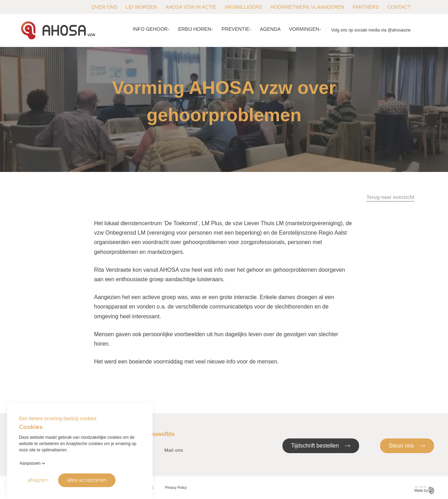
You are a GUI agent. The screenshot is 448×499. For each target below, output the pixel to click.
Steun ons (407, 445)
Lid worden (141, 7)
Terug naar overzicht (390, 197)
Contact (399, 7)
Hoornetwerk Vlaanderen (307, 7)
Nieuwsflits (160, 434)
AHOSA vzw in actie (191, 7)
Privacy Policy (176, 488)
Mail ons (174, 450)
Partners (366, 7)
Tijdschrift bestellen (321, 445)
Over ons (104, 7)
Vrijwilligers (243, 7)
